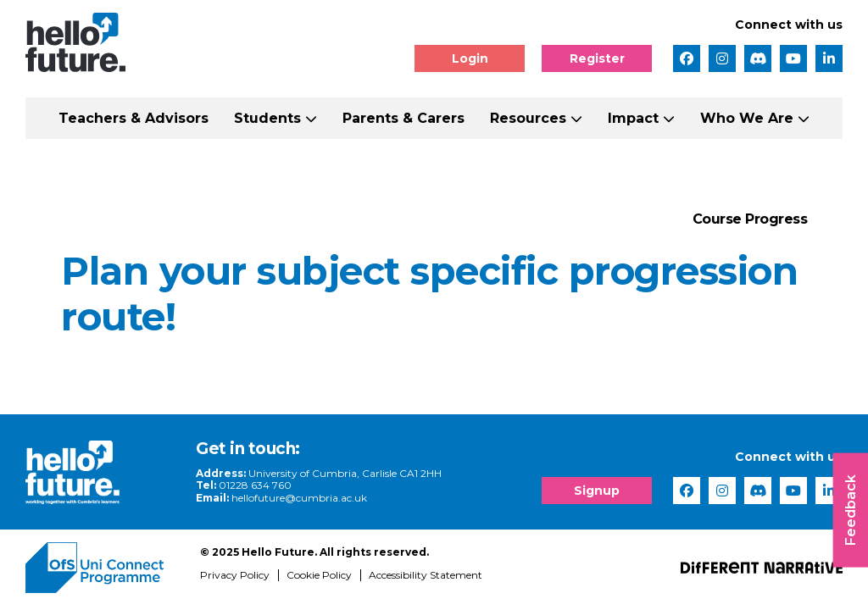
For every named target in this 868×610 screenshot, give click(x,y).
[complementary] (685, 483)
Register (597, 58)
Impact (633, 118)
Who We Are (747, 118)
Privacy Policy (235, 575)
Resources (528, 118)
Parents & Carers (403, 118)
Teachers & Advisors (134, 118)
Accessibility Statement (426, 575)
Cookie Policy (319, 575)
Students (267, 118)
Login (470, 58)
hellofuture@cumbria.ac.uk (299, 498)
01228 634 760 (255, 485)
